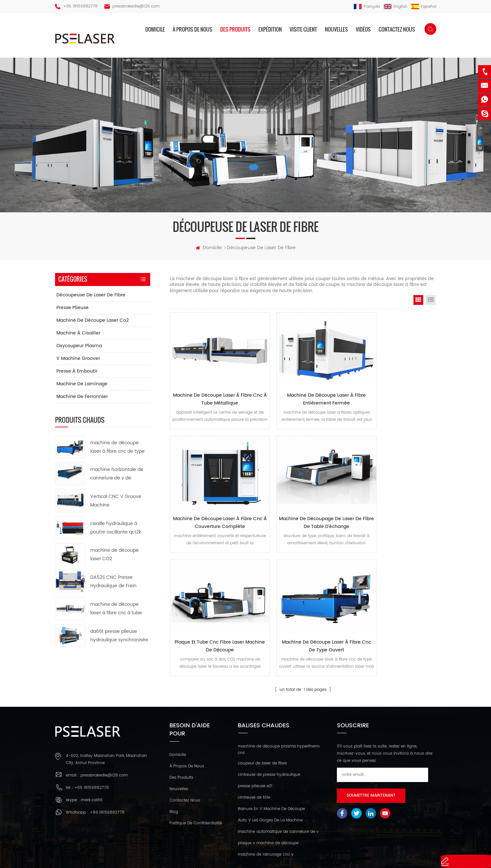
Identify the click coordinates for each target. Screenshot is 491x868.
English (396, 7)
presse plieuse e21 (255, 748)
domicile (155, 29)
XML (358, 845)
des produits (235, 29)
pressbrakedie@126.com (136, 6)
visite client (303, 29)
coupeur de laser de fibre (262, 725)
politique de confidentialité (196, 785)
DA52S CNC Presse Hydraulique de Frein (113, 585)
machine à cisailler (78, 336)
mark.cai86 (92, 762)
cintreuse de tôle (254, 759)
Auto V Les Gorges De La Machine (270, 782)
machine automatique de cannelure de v (278, 794)
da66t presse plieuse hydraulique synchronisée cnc (119, 639)
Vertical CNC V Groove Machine (116, 504)
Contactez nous (397, 29)
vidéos (363, 29)
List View (431, 303)
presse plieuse (72, 311)
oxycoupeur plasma (79, 349)
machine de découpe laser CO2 (115, 558)
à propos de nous (193, 29)
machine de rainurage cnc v (266, 816)
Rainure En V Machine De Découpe (271, 771)
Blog (174, 774)
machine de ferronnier (82, 400)
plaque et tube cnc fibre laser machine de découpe (303, 508)
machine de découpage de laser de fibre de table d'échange (212, 508)
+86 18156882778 (80, 6)
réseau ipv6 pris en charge (246, 855)
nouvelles (336, 29)
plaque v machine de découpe (268, 805)
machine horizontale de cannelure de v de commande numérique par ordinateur (117, 478)
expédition (270, 29)
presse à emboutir (77, 374)
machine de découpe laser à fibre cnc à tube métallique (212, 393)
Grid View (418, 303)
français (367, 7)
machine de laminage (82, 387)
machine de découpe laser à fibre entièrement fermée (303, 393)
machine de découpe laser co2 (93, 324)
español (424, 7)
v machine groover (78, 362)
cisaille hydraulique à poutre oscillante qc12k (116, 531)
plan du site (338, 845)
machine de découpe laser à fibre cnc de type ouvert (394, 508)
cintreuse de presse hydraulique (269, 737)
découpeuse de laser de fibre (91, 298)
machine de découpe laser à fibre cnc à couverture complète (394, 393)
